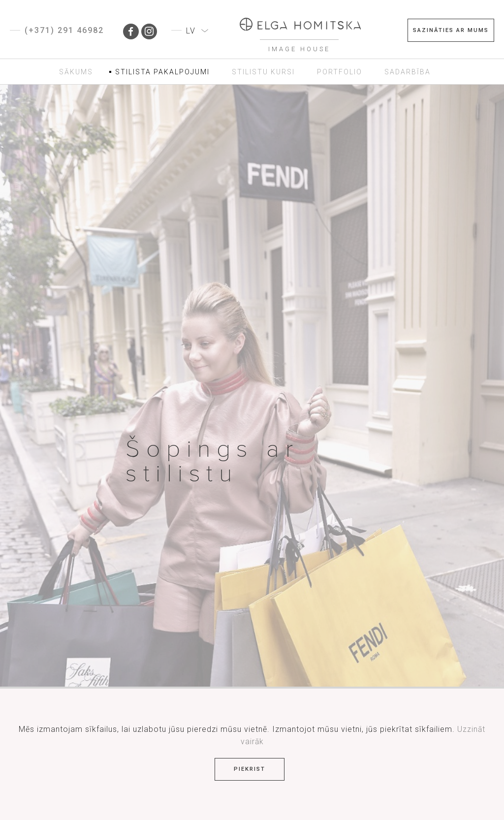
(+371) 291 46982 (64, 30)
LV (191, 31)
